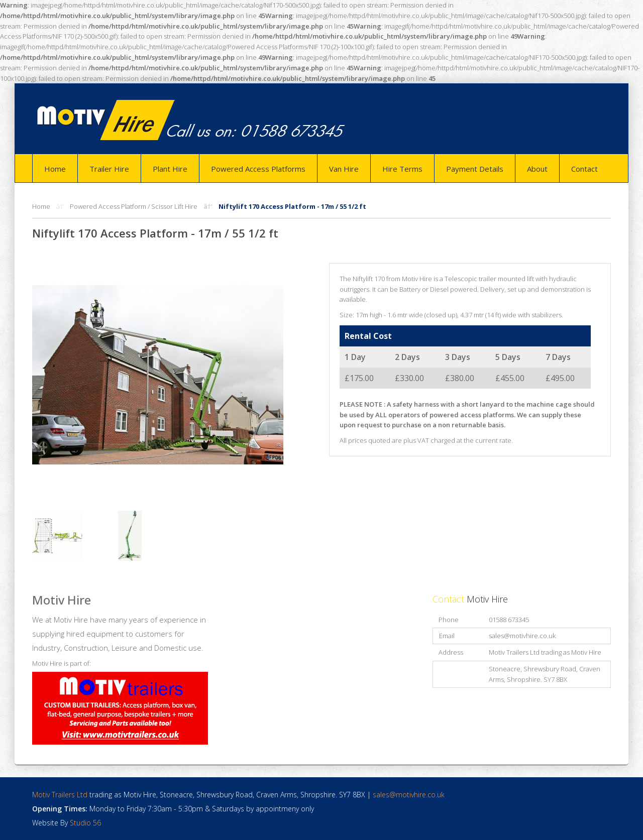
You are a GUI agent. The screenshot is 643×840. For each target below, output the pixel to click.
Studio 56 (85, 823)
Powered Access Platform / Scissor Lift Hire (134, 206)
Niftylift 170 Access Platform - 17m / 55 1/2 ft (292, 206)
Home (41, 206)
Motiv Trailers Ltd (60, 795)
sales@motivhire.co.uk (522, 636)
